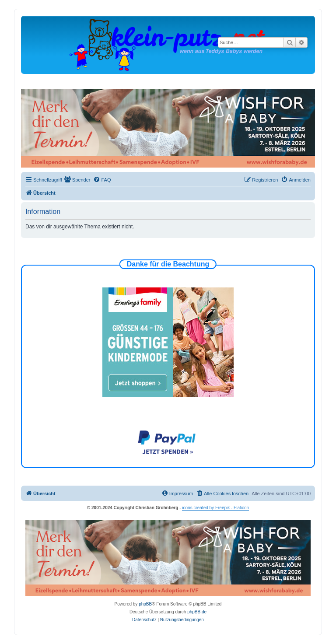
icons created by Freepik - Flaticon (215, 508)
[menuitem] (77, 180)
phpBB (145, 604)
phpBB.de (197, 612)
